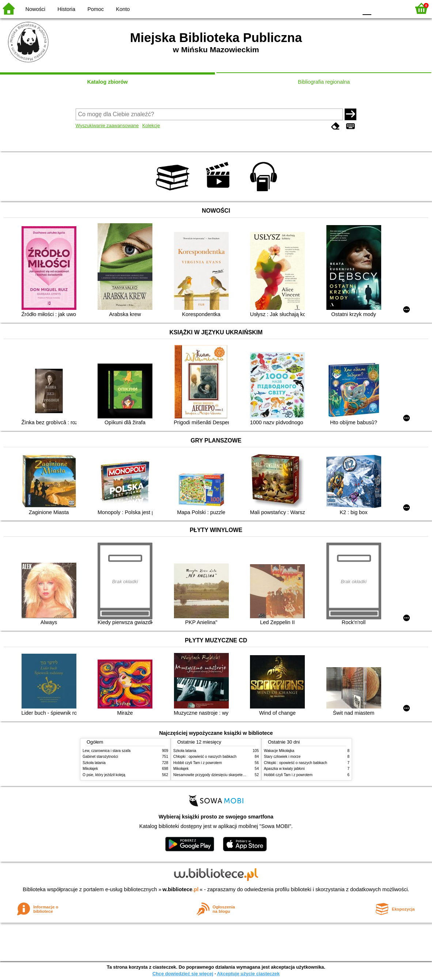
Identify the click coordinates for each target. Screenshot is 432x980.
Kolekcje (151, 126)
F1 (380, 8)
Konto (123, 9)
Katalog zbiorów (107, 82)
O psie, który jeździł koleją (104, 775)
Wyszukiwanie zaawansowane (107, 126)
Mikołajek (90, 769)
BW (321, 8)
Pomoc (96, 9)
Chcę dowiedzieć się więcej (183, 974)
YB (335, 8)
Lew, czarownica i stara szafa (107, 751)
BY (350, 8)
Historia (66, 9)
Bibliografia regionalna (324, 82)
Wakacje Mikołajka (279, 751)
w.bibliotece (181, 889)
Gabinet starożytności (100, 757)
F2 (396, 8)
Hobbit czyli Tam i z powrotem (198, 763)
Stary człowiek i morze (282, 757)
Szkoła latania (94, 763)
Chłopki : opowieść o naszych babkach (205, 757)
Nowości (35, 9)
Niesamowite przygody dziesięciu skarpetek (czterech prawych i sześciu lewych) (239, 775)
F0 (367, 8)
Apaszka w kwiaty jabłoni (284, 769)
